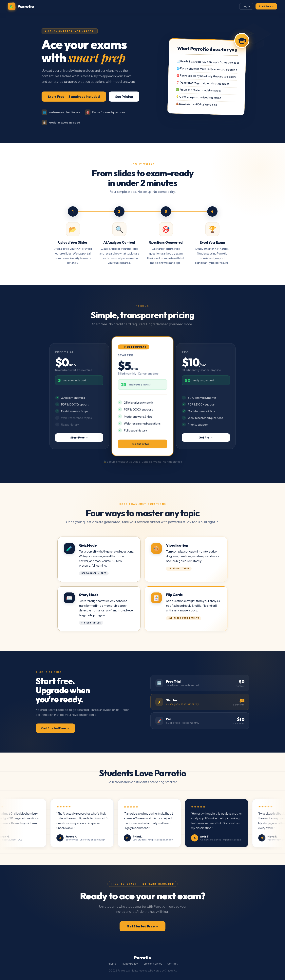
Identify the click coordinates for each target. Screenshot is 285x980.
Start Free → (266, 6)
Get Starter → (142, 444)
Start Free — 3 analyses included (74, 97)
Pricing (112, 964)
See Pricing (124, 97)
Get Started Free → (55, 728)
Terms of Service (152, 964)
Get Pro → (206, 438)
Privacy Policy (129, 964)
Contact (172, 964)
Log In (246, 6)
